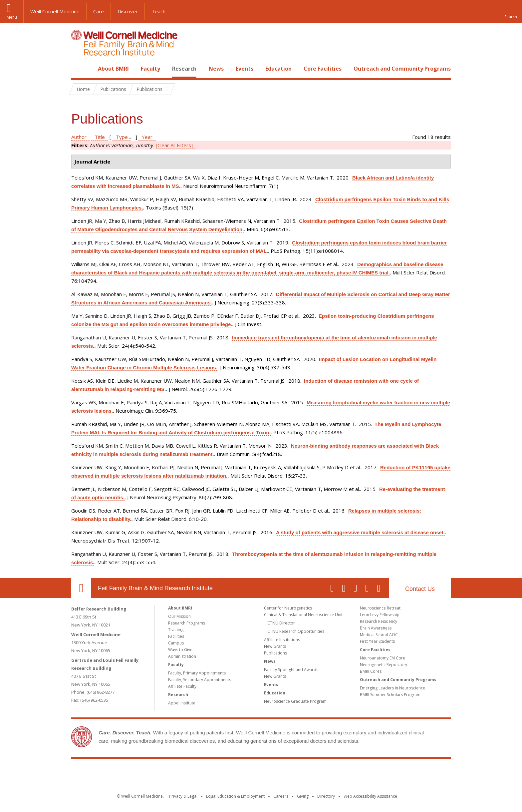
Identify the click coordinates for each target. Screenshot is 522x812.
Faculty (150, 69)
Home (79, 69)
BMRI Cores (371, 671)
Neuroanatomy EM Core (383, 658)
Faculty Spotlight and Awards (291, 670)
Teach (158, 11)
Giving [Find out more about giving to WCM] (303, 796)
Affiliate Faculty (182, 686)
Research (184, 69)
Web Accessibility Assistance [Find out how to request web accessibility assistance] (370, 796)
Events (245, 69)
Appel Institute (182, 703)
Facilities (176, 636)
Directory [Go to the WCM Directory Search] (326, 796)
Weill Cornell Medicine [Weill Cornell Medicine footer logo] (212, 772)
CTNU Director (281, 623)
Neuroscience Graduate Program (295, 701)
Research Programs (187, 623)
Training (176, 630)
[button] (510, 12)
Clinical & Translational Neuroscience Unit (303, 615)
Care (99, 11)
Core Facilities (323, 69)
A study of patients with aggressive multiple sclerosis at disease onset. (360, 532)
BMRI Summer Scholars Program (390, 695)
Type (122, 137)
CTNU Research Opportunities (296, 631)
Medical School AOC (379, 635)
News (216, 69)
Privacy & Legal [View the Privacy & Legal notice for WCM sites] (183, 796)
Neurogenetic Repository (384, 665)
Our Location (81, 588)
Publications (275, 653)
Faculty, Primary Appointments (197, 673)
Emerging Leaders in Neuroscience (392, 688)
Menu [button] (12, 17)
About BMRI (113, 69)
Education (278, 69)
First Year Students (377, 641)
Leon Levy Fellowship (380, 615)
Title (100, 137)
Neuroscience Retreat (380, 608)
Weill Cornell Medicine (55, 11)
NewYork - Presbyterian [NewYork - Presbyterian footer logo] (317, 772)
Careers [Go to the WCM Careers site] (281, 796)
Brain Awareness (376, 628)
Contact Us (420, 589)
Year (147, 137)
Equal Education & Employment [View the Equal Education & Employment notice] (235, 796)
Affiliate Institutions (282, 640)
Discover (128, 11)
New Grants (275, 646)
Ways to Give (180, 650)
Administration (182, 656)
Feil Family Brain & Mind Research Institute (155, 588)
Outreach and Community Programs (402, 69)
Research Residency (379, 621)
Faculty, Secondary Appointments (200, 680)
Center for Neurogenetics (288, 608)
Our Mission (179, 616)
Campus (176, 643)
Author (79, 137)
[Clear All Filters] (174, 145)
